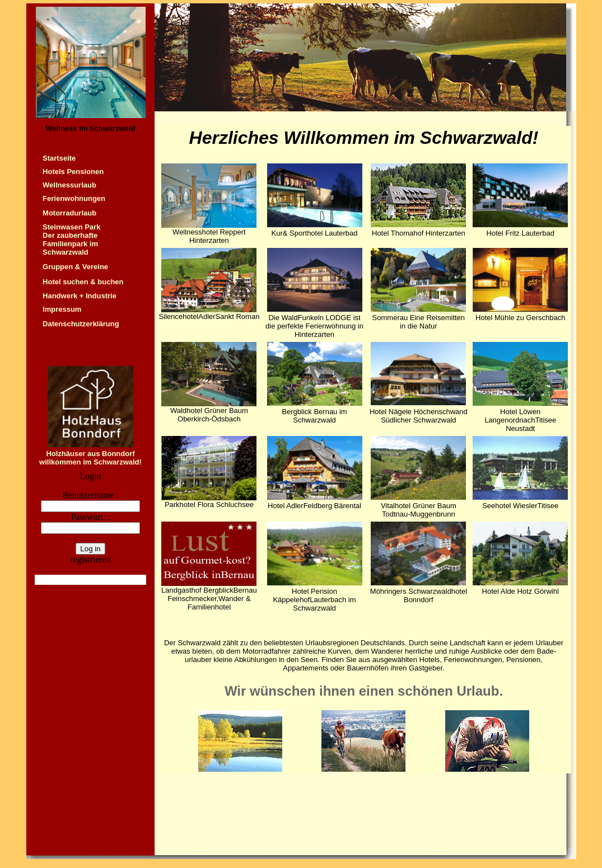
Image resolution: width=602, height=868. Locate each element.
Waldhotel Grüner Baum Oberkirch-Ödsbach (209, 415)
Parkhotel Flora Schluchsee (209, 505)
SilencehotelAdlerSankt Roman (209, 316)
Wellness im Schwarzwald (90, 128)
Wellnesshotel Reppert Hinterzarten (209, 236)
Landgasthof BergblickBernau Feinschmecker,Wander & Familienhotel (209, 599)
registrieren (90, 559)
